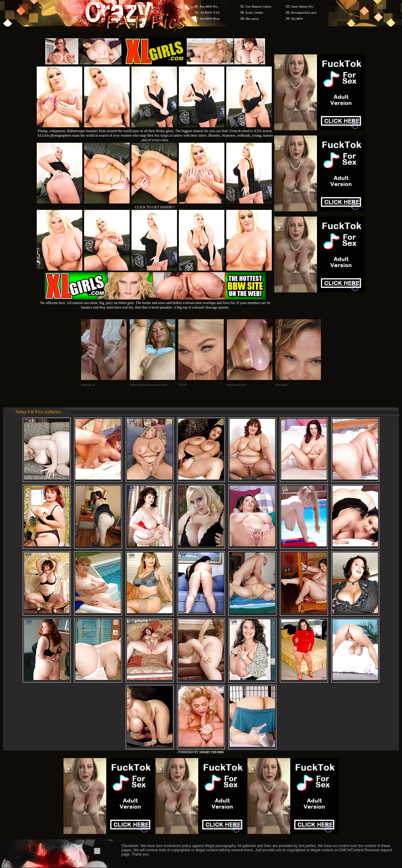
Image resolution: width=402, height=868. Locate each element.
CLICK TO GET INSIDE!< (155, 207)
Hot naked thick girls (304, 13)
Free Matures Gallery (259, 7)
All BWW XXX (210, 13)
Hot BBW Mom (210, 19)
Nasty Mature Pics (302, 7)
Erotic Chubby (255, 13)
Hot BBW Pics (209, 7)
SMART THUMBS (212, 752)
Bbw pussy (252, 19)
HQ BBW (297, 19)
